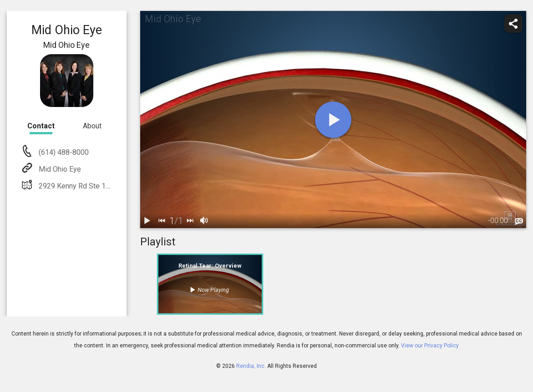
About (92, 126)
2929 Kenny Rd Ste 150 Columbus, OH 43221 (110, 186)
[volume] (205, 221)
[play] (333, 120)
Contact (41, 126)
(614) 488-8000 (63, 152)
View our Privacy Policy (430, 346)
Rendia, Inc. (251, 366)
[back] (162, 221)
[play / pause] (147, 221)
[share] (513, 24)
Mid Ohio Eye (59, 169)
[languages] (519, 222)
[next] (190, 221)
